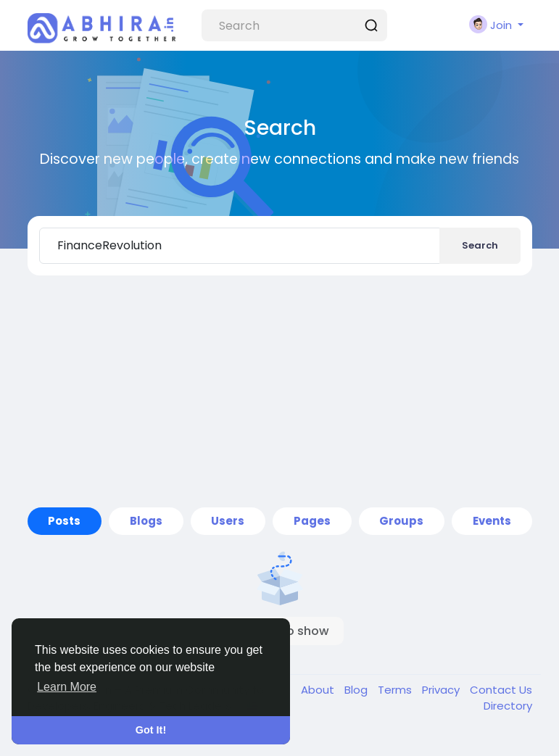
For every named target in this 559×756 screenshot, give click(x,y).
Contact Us (501, 690)
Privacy (442, 690)
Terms (396, 690)
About (319, 690)
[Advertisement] (280, 391)
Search (480, 245)
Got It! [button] (151, 730)
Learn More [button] (67, 687)
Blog (357, 690)
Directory (508, 706)
